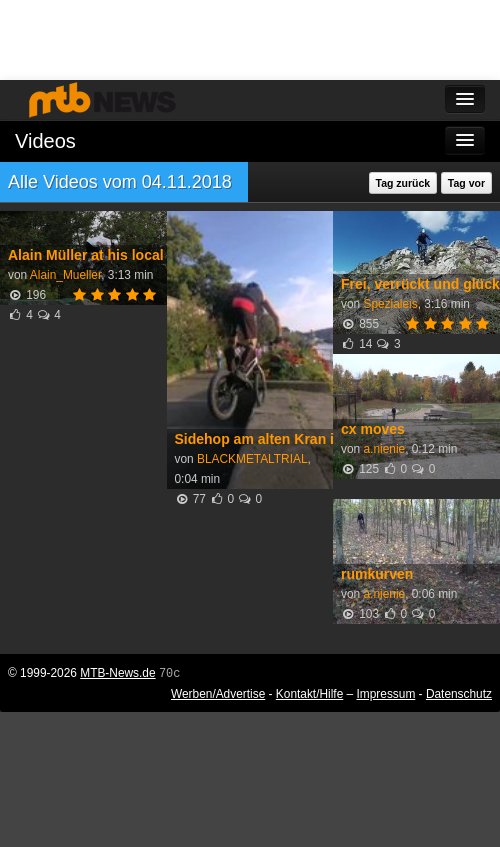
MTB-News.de (117, 673)
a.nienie (384, 449)
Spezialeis (390, 304)
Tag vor (466, 183)
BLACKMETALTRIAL (252, 459)
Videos (45, 141)
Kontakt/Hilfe (309, 694)
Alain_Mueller (65, 275)
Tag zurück (403, 183)
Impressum (386, 694)
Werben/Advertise (218, 694)
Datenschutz (459, 694)
